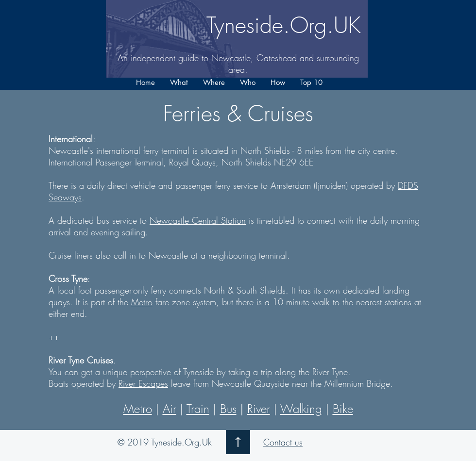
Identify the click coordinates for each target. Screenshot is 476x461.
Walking (301, 409)
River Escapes (143, 383)
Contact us (283, 442)
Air (170, 409)
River (259, 409)
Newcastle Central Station (198, 220)
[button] (179, 82)
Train (198, 409)
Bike (343, 409)
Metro (142, 302)
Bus (228, 409)
